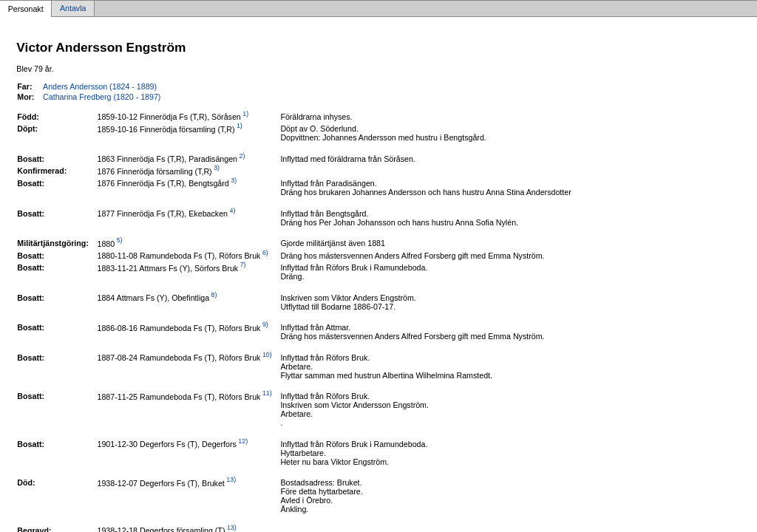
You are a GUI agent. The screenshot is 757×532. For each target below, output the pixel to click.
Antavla (73, 9)
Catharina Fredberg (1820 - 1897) (102, 97)
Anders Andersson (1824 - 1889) (100, 86)
